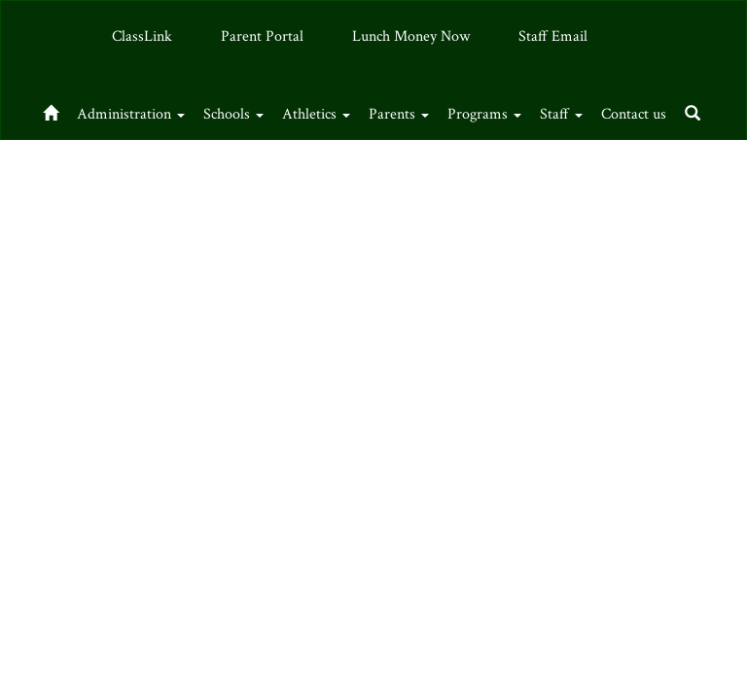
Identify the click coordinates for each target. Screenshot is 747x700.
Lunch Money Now (411, 36)
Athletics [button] (350, 109)
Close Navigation (236, 171)
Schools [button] (257, 109)
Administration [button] (143, 109)
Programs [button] (540, 109)
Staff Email (553, 36)
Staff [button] (627, 109)
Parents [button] (444, 109)
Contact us (77, 163)
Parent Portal (262, 36)
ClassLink (142, 36)
